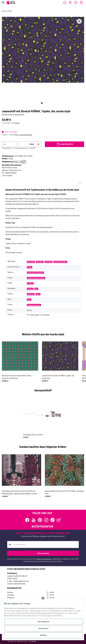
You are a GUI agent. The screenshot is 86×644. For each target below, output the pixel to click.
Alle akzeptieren (43, 622)
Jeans (38, 294)
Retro (29, 300)
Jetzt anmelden (43, 553)
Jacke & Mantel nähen (60, 262)
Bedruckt (30, 289)
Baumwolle (31, 294)
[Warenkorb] (81, 3)
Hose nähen (49, 262)
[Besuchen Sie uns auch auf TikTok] (53, 520)
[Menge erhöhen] (38, 144)
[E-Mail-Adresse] (46, 544)
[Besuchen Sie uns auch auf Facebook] (27, 520)
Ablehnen (43, 635)
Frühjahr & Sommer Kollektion (36, 278)
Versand (17, 123)
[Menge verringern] (5, 144)
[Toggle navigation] (3, 1)
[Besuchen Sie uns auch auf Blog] (59, 520)
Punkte (30, 267)
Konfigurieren (43, 628)
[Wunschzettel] (76, 3)
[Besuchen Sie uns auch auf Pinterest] (40, 520)
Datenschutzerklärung (44, 559)
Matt (36, 289)
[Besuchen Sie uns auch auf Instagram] (46, 520)
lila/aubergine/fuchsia (34, 305)
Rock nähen (40, 262)
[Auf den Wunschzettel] (79, 21)
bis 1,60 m (30, 283)
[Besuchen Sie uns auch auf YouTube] (34, 520)
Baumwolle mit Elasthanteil (35, 273)
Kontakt (9, 175)
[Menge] (18, 144)
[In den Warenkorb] (64, 144)
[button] (65, 3)
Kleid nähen (31, 262)
